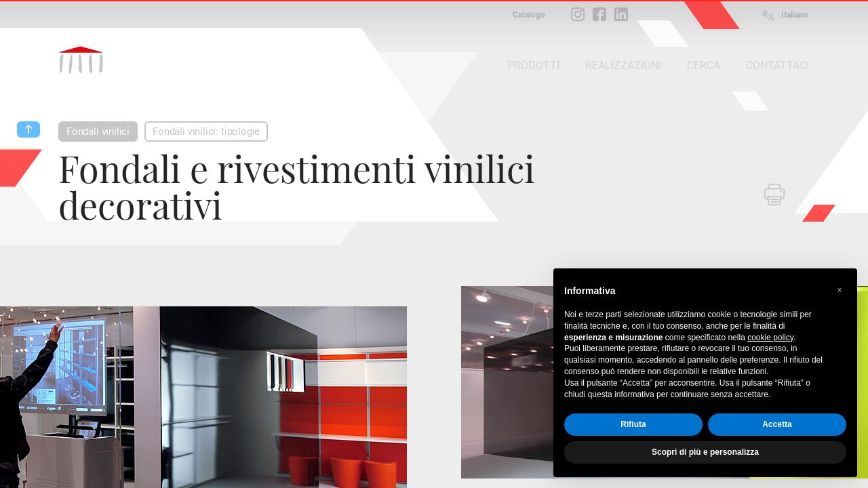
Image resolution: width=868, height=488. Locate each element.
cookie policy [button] (770, 338)
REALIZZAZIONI (623, 65)
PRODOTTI (533, 65)
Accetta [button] (777, 424)
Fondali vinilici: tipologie (206, 131)
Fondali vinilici (98, 131)
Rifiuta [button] (633, 424)
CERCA (704, 65)
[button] (840, 290)
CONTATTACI (777, 65)
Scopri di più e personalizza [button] (705, 452)
